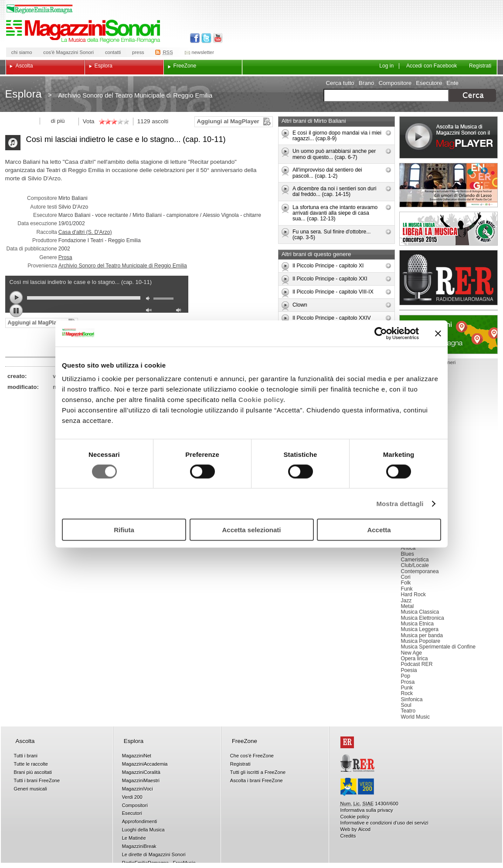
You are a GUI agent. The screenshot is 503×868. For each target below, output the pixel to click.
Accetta (379, 530)
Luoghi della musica (449, 334)
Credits (348, 836)
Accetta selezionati (251, 530)
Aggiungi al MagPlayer (228, 121)
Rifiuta (124, 530)
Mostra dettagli (400, 503)
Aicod (364, 829)
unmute (150, 311)
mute (150, 299)
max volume (180, 311)
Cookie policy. (262, 400)
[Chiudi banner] (438, 333)
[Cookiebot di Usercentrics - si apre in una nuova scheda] (381, 333)
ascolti (160, 121)
